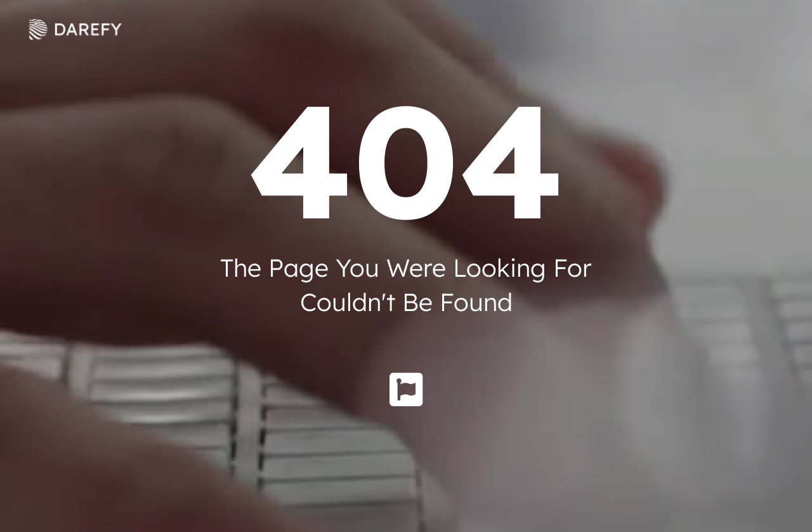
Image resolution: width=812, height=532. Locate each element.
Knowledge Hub (422, 29)
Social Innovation (550, 29)
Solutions (315, 29)
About (230, 29)
